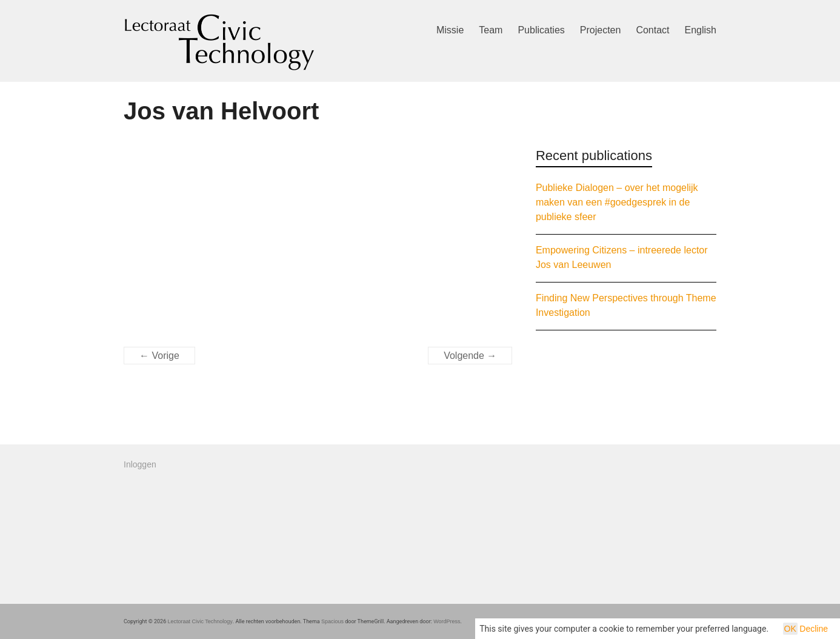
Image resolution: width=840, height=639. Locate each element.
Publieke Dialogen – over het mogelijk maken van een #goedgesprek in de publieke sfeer (617, 202)
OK (790, 629)
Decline (814, 629)
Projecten (601, 30)
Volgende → (470, 356)
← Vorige (159, 356)
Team (491, 30)
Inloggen (140, 464)
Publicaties (541, 30)
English (701, 30)
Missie (450, 30)
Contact (652, 30)
